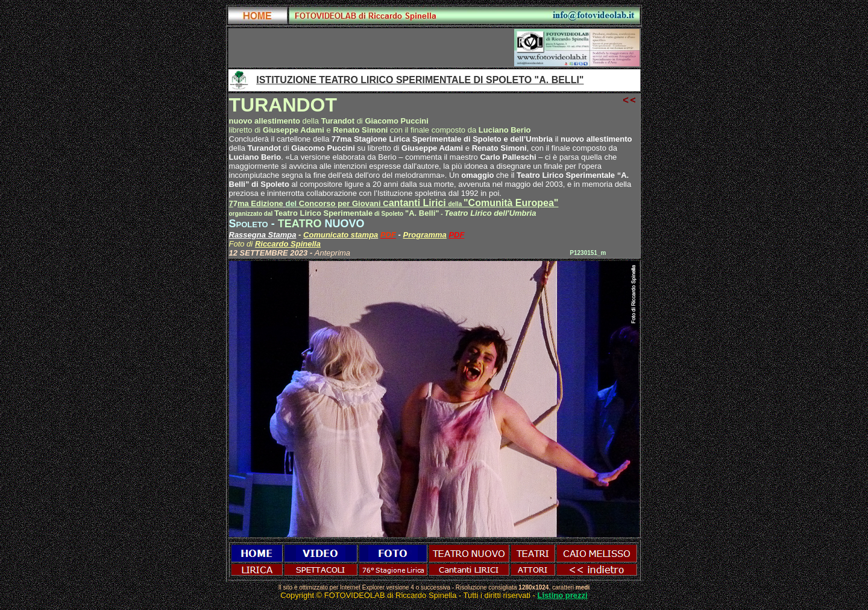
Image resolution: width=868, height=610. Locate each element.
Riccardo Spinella (288, 244)
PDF (456, 235)
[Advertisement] (371, 48)
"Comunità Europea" (511, 203)
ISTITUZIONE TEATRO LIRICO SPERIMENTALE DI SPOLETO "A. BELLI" (420, 80)
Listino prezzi (563, 595)
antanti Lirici (381, 203)
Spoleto (249, 224)
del (292, 203)
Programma (425, 235)
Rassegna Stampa (263, 235)
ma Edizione (260, 203)
